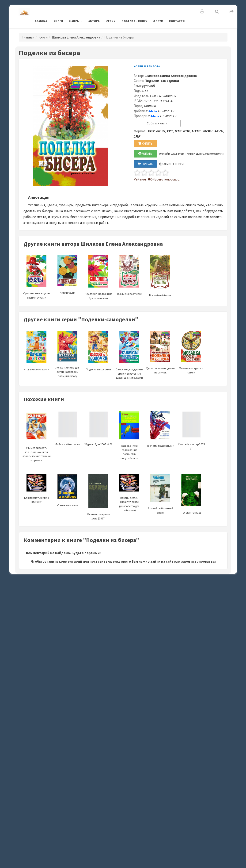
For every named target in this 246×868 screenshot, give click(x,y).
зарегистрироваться (199, 561)
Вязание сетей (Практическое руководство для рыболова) (129, 496)
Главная (41, 21)
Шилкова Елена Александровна (76, 37)
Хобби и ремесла (147, 66)
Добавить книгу (134, 21)
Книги (58, 21)
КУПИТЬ (145, 144)
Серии (111, 21)
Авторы (95, 21)
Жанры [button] (74, 21)
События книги (157, 123)
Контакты (177, 21)
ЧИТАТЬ (145, 154)
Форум (158, 21)
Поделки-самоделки (162, 81)
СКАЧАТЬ (145, 164)
